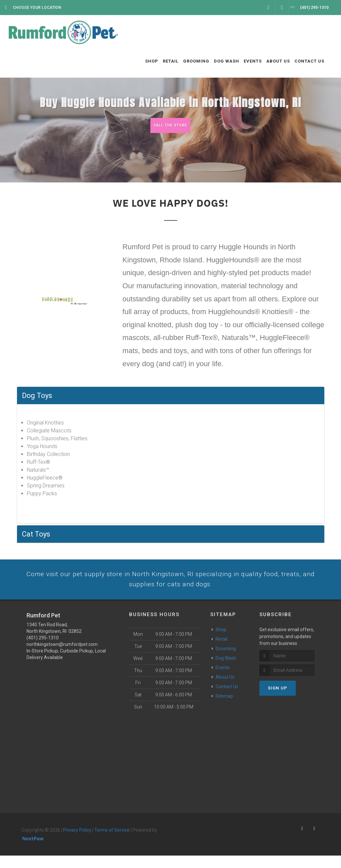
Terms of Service (112, 842)
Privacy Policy (77, 842)
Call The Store (170, 125)
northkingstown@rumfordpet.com (62, 657)
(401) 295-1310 (43, 650)
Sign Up (278, 700)
